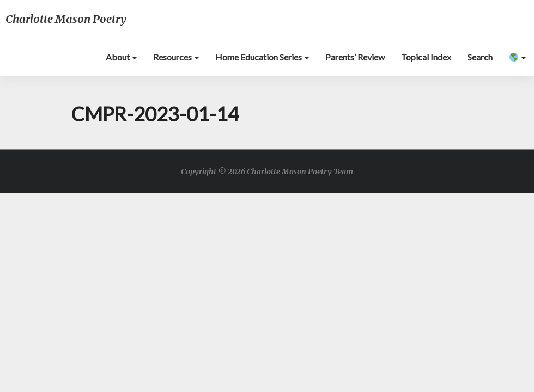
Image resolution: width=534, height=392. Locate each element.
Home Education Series (262, 57)
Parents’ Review (355, 57)
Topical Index (426, 57)
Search (480, 57)
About (121, 57)
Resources (176, 57)
